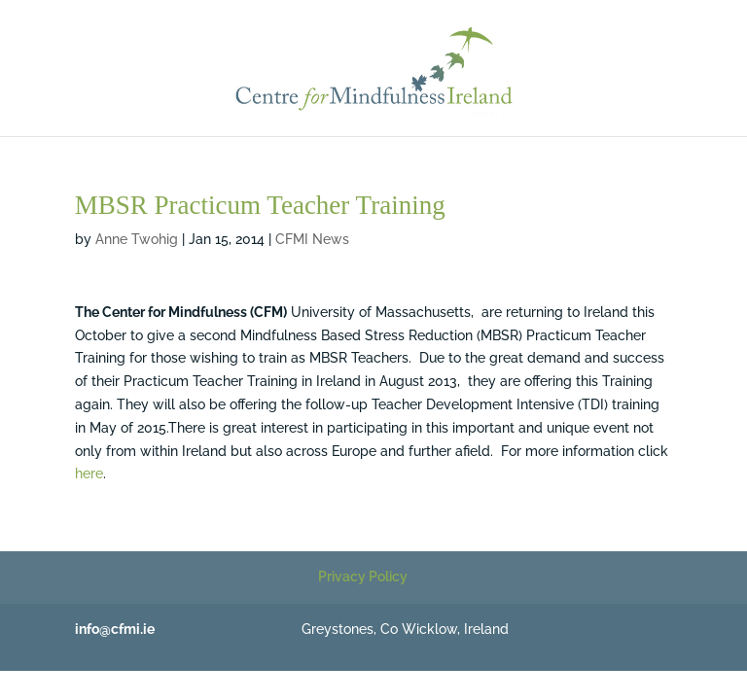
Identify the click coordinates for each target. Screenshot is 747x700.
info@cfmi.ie (115, 629)
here (89, 473)
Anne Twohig (137, 239)
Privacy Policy (363, 577)
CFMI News (312, 239)
